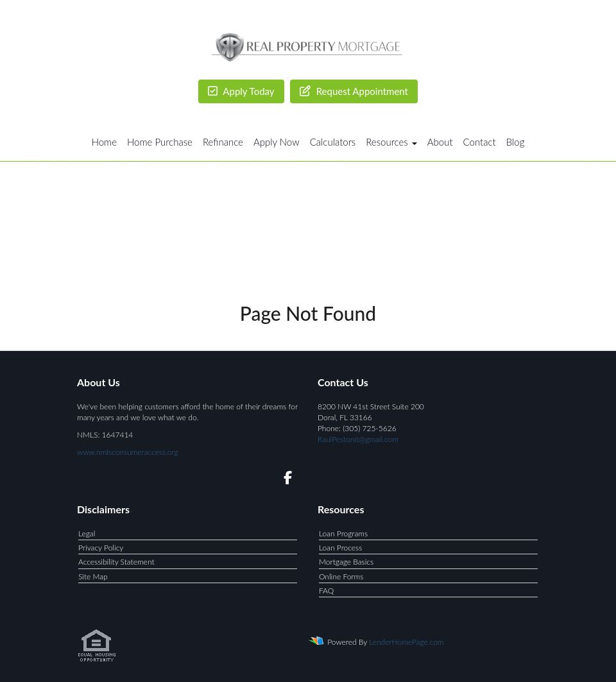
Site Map (93, 576)
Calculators (333, 142)
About (440, 142)
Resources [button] (391, 142)
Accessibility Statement (116, 562)
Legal (87, 533)
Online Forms (341, 576)
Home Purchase (160, 142)
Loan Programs (343, 533)
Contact (480, 142)
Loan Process (340, 548)
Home (104, 142)
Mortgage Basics (346, 562)
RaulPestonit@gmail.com (358, 439)
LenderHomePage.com (406, 642)
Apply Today (241, 91)
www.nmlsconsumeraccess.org (128, 452)
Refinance (223, 142)
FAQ (326, 591)
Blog (516, 142)
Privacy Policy (101, 548)
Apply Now (277, 142)
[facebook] (284, 480)
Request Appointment (354, 91)
